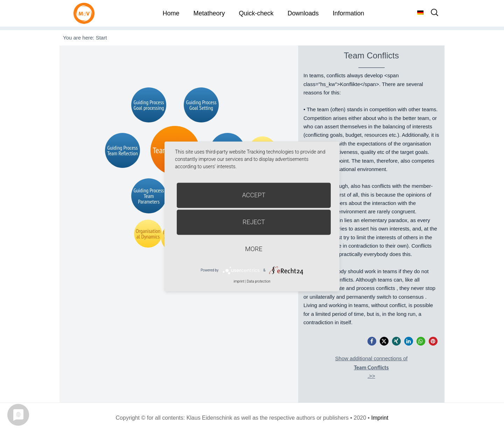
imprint (239, 281)
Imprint (380, 418)
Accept (254, 195)
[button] (372, 341)
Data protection (258, 281)
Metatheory (209, 13)
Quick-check (256, 13)
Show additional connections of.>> (372, 367)
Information (349, 13)
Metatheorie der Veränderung (86, 13)
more (254, 249)
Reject (254, 222)
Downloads (303, 13)
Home (171, 13)
